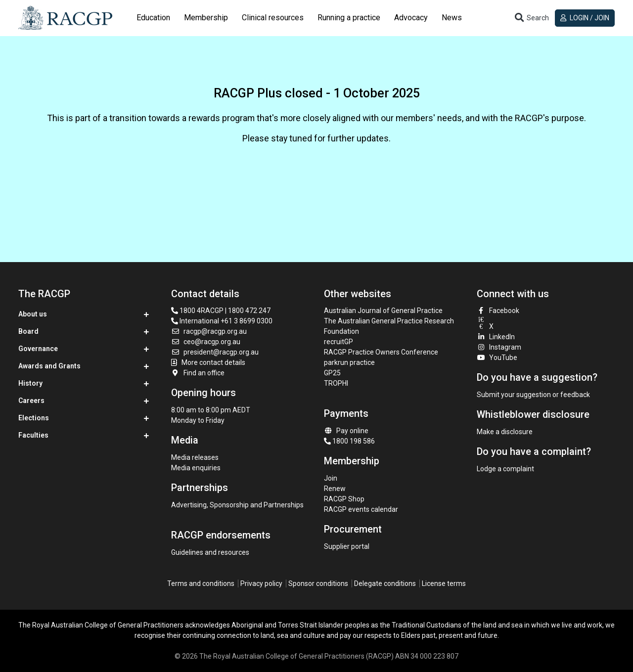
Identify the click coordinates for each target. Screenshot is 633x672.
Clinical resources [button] (273, 18)
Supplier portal (347, 546)
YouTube (497, 358)
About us (33, 314)
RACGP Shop (344, 499)
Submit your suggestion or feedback (533, 395)
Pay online (346, 431)
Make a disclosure (505, 432)
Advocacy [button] (411, 18)
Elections (34, 418)
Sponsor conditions (318, 583)
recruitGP (339, 342)
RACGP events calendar (361, 509)
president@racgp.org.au (215, 352)
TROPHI (336, 383)
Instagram (499, 347)
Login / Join (585, 18)
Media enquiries (196, 468)
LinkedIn (496, 337)
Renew (335, 489)
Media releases (195, 457)
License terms (444, 583)
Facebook (498, 311)
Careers (31, 401)
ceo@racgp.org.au (206, 342)
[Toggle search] (531, 18)
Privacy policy (261, 583)
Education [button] (153, 18)
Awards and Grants (49, 366)
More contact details (213, 362)
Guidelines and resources (210, 552)
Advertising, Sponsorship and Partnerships (237, 505)
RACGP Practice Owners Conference (381, 352)
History (30, 383)
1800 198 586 (349, 441)
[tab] (153, 18)
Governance (38, 349)
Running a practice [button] (349, 18)
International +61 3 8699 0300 (222, 321)
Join (331, 478)
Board (28, 331)
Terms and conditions (201, 583)
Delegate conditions (385, 583)
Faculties (33, 435)
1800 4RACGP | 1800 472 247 (221, 311)
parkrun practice (349, 362)
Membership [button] (206, 18)
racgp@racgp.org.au (209, 331)
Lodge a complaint (505, 469)
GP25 (333, 373)
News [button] (452, 18)
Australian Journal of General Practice (383, 311)
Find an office (198, 373)
